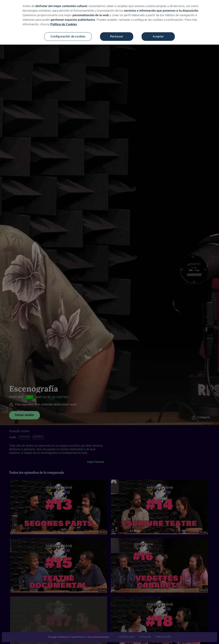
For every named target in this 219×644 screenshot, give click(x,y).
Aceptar (158, 36)
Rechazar (117, 36)
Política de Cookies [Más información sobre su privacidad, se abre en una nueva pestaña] (64, 24)
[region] (109, 22)
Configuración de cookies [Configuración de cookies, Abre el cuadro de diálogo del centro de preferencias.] (68, 36)
